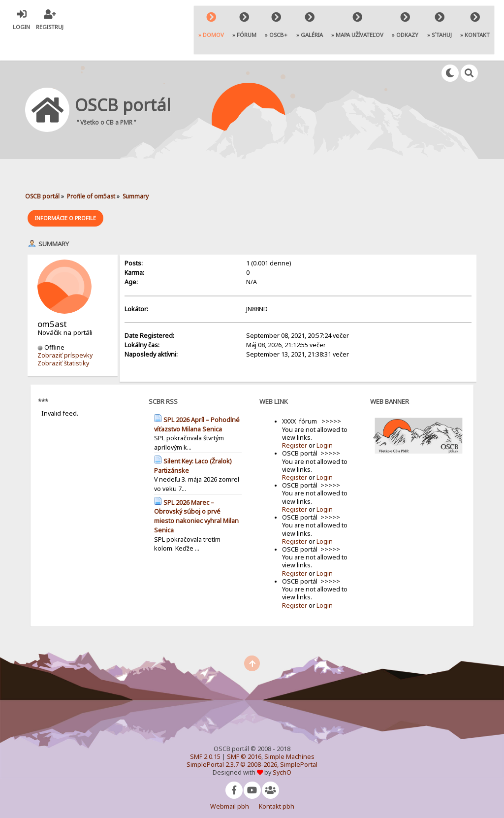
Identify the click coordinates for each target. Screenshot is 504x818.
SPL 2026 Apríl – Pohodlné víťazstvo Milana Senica (197, 399)
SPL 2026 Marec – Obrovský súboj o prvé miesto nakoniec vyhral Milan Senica (196, 491)
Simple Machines (289, 732)
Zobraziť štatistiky (63, 338)
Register (295, 420)
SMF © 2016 (244, 732)
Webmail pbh (230, 781)
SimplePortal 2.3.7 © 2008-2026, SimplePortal (252, 739)
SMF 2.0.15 (205, 732)
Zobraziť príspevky (65, 330)
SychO (282, 747)
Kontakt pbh (277, 781)
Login (325, 420)
